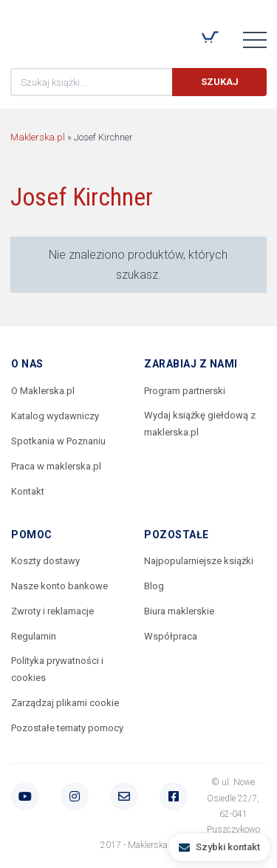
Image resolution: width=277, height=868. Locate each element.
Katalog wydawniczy (55, 416)
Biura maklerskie (179, 611)
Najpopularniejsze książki (199, 561)
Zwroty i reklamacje (52, 611)
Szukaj (220, 82)
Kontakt (28, 491)
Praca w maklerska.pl (56, 466)
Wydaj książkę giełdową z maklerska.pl (200, 424)
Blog (154, 586)
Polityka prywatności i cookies (57, 669)
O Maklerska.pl (43, 391)
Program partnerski (185, 391)
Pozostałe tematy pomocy (67, 728)
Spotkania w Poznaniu (58, 441)
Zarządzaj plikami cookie (65, 703)
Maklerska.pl (64, 30)
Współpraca (171, 636)
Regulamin (34, 636)
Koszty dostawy (45, 561)
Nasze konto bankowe (59, 586)
